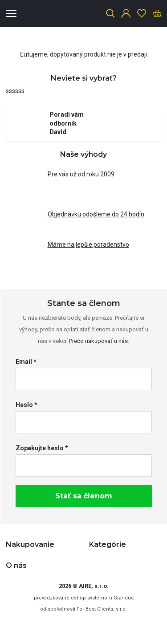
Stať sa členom (84, 496)
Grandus (124, 598)
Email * (26, 362)
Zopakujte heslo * (42, 448)
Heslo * (26, 405)
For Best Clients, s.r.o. (102, 609)
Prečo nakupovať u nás (98, 341)
